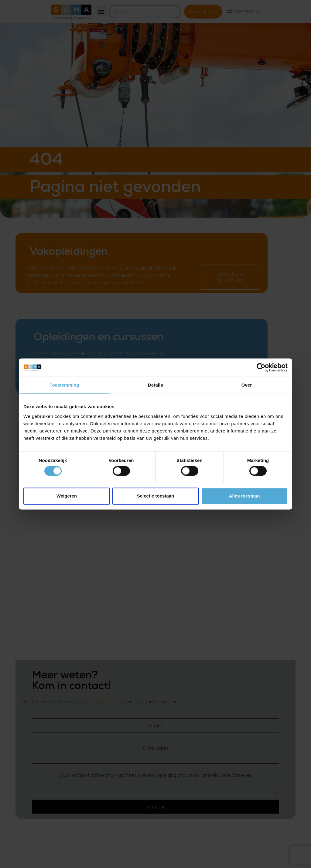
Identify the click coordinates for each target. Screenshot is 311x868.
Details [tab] (155, 385)
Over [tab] (247, 385)
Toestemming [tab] (64, 385)
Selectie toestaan (156, 496)
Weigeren (67, 496)
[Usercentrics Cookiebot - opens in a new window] (261, 367)
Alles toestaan (244, 496)
